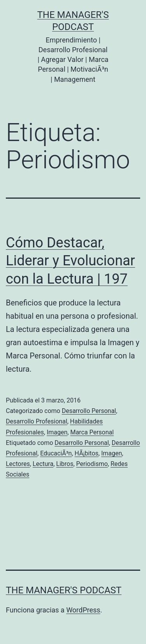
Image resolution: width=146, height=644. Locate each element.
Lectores (18, 464)
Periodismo (92, 464)
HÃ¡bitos (87, 453)
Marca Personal (92, 432)
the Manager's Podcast (64, 590)
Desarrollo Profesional (37, 421)
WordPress (83, 610)
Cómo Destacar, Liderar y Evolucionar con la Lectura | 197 (70, 261)
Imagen (57, 432)
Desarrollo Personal (89, 411)
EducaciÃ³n (56, 453)
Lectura (43, 464)
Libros (65, 464)
